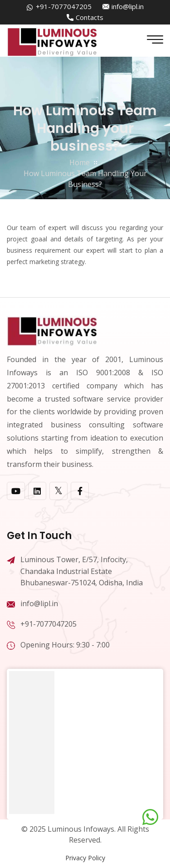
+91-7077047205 (64, 6)
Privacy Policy (85, 858)
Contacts (90, 17)
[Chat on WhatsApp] (150, 817)
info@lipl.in (128, 6)
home (80, 162)
